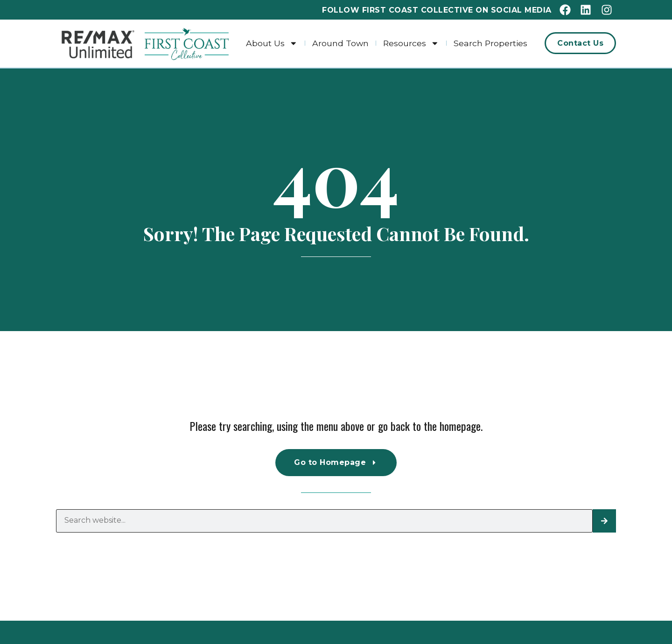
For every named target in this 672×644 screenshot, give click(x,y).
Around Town (340, 43)
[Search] (604, 521)
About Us (272, 43)
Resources (411, 43)
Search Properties (490, 43)
